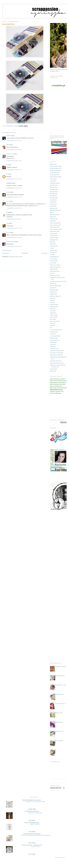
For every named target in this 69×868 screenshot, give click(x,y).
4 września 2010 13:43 (14, 161)
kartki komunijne (54, 223)
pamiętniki (53, 269)
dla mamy (52, 196)
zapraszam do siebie (60, 676)
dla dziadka (53, 189)
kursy (51, 242)
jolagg (8, 212)
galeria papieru (54, 210)
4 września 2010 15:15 (14, 197)
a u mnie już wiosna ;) (60, 704)
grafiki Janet (53, 215)
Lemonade (53, 246)
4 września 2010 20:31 (14, 219)
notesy (52, 263)
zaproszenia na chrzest (55, 353)
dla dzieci (52, 192)
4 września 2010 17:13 (14, 208)
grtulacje (52, 217)
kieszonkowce (53, 231)
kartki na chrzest (54, 225)
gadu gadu (52, 208)
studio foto (53, 315)
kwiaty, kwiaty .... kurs (60, 685)
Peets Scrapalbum (32, 823)
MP (7, 165)
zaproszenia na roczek (55, 355)
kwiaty (52, 244)
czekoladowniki (54, 183)
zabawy (52, 344)
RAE (51, 298)
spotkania (52, 313)
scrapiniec (52, 304)
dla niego (52, 198)
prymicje (52, 288)
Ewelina (8, 232)
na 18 (51, 254)
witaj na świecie (54, 340)
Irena (8, 223)
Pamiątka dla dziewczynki (35, 802)
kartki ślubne (53, 227)
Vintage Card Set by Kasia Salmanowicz (35, 835)
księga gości (53, 240)
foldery (52, 206)
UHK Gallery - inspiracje (32, 845)
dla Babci (52, 187)
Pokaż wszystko (60, 858)
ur (50, 328)
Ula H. (8, 201)
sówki (51, 311)
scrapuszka (53, 307)
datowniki (52, 185)
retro (51, 302)
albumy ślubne (53, 173)
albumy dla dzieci (54, 166)
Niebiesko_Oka (10, 154)
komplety (52, 233)
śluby (51, 319)
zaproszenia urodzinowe (56, 363)
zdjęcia (52, 371)
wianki (52, 334)
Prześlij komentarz (7, 250)
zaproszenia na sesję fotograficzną (58, 357)
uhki (51, 325)
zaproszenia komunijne (56, 351)
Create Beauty (35, 824)
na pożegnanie (53, 257)
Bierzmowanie (53, 175)
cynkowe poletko (32, 811)
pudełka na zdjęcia (54, 296)
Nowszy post (5, 253)
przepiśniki (53, 290)
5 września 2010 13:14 (14, 246)
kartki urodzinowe (54, 229)
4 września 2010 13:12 (14, 141)
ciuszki (52, 181)
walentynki (53, 332)
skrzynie (52, 309)
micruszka (52, 252)
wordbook (52, 342)
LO (51, 248)
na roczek (52, 259)
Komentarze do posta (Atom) (15, 257)
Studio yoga (35, 847)
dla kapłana (53, 194)
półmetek (52, 283)
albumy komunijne (54, 168)
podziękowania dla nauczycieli (57, 277)
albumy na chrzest (54, 170)
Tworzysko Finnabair (32, 834)
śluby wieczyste (54, 321)
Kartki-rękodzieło (11, 241)
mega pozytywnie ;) (60, 694)
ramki (51, 300)
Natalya (8, 192)
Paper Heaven (53, 271)
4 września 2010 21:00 (14, 228)
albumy (52, 164)
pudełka (52, 294)
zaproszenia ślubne (55, 361)
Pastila (8, 145)
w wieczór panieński (55, 330)
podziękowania (54, 275)
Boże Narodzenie (54, 177)
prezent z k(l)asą (54, 286)
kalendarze (53, 219)
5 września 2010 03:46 (14, 237)
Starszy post (44, 253)
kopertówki (53, 238)
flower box (53, 204)
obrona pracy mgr (54, 265)
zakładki (52, 346)
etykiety (52, 202)
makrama (52, 250)
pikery (51, 273)
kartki (51, 221)
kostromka (9, 136)
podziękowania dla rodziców (57, 281)
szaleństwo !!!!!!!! (59, 731)
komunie (52, 235)
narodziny (52, 261)
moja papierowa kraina (32, 800)
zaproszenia (53, 349)
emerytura (52, 200)
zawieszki (52, 369)
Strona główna (25, 253)
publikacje (52, 292)
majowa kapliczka (35, 813)
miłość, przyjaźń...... (60, 741)
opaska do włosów (54, 267)
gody (51, 212)
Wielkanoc (53, 338)
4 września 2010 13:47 (14, 170)
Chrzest (52, 179)
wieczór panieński (54, 336)
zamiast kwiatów (59, 722)
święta (51, 323)
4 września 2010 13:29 (14, 150)
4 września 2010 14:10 (14, 179)
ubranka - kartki (59, 713)
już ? (56, 750)
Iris (7, 174)
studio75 (52, 317)
